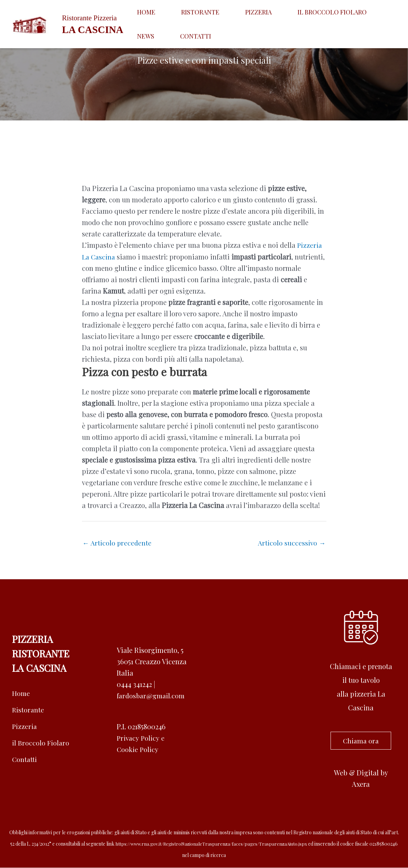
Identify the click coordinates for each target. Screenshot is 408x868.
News (339, 12)
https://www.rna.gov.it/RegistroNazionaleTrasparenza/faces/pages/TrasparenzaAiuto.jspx (211, 844)
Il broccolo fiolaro (284, 12)
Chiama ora (361, 741)
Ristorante (180, 12)
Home (140, 12)
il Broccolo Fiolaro (41, 743)
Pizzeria (224, 12)
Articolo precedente (118, 543)
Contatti (146, 36)
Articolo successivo (291, 543)
